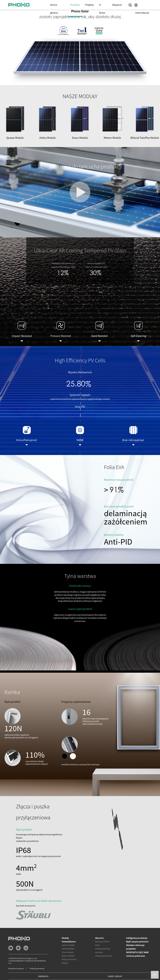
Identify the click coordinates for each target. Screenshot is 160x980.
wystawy (99, 952)
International (142, 13)
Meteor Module (68, 956)
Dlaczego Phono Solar (102, 943)
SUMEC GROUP (115, 976)
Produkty (75, 5)
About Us (99, 938)
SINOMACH (43, 976)
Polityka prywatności (37, 968)
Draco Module (68, 952)
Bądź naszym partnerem (137, 942)
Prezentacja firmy (103, 949)
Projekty (89, 5)
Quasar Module (68, 945)
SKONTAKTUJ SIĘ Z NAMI (137, 952)
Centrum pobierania (135, 956)
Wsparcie (117, 5)
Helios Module (68, 949)
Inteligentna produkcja (137, 938)
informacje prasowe (104, 956)
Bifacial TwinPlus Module (69, 961)
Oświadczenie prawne (16, 968)
